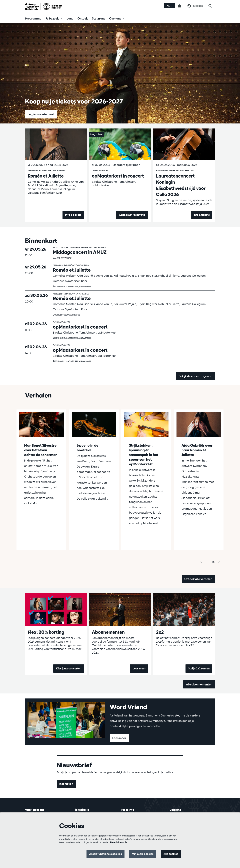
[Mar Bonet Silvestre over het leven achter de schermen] (41, 425)
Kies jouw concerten (68, 669)
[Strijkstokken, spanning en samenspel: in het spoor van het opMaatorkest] (146, 425)
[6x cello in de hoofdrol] (94, 425)
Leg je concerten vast (42, 114)
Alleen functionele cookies (102, 854)
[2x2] (184, 610)
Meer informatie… (120, 842)
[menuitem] (33, 18)
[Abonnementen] (120, 610)
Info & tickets (73, 215)
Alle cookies (170, 854)
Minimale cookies (141, 854)
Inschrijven (66, 784)
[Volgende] (219, 562)
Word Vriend (128, 707)
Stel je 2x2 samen (198, 669)
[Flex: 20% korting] (56, 610)
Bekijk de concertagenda (195, 376)
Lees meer (139, 669)
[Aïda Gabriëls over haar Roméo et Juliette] (199, 425)
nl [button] (169, 6)
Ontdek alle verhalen (198, 579)
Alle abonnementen (199, 684)
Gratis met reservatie (131, 215)
